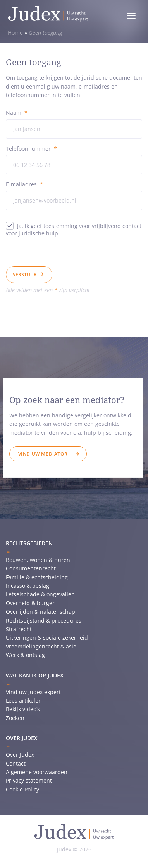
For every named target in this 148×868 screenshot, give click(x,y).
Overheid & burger (30, 603)
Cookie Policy (22, 789)
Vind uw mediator (43, 454)
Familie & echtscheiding (37, 577)
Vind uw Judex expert (33, 692)
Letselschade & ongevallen (40, 594)
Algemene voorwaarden (37, 772)
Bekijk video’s (23, 709)
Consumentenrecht (31, 568)
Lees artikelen (24, 700)
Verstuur (25, 275)
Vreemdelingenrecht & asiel (42, 646)
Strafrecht (19, 629)
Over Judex (20, 755)
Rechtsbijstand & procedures (44, 620)
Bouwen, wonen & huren (38, 560)
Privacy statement (29, 780)
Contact (16, 763)
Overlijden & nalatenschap (40, 612)
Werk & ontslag (25, 655)
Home (15, 33)
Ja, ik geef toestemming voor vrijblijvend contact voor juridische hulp (74, 230)
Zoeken (15, 718)
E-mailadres (24, 184)
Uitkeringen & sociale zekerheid (47, 637)
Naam (17, 113)
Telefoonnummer (31, 149)
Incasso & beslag (28, 586)
